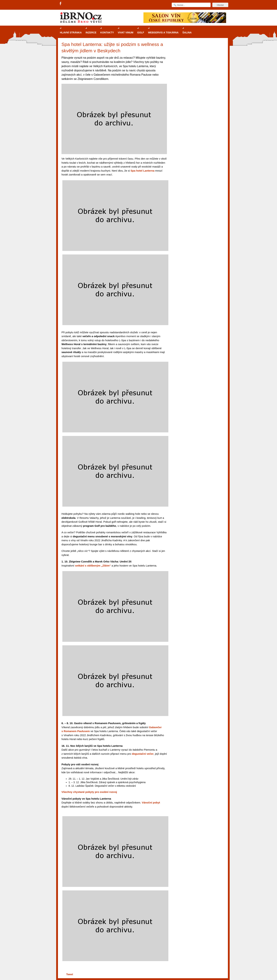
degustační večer (143, 754)
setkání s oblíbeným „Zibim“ (93, 566)
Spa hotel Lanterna (142, 171)
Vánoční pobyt (151, 803)
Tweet (70, 974)
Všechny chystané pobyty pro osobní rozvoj (89, 792)
